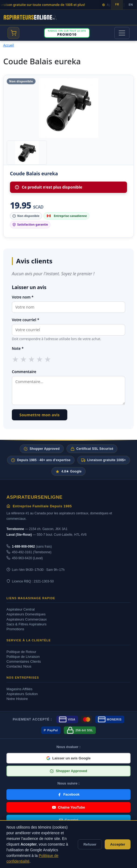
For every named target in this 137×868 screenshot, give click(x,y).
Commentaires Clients (24, 661)
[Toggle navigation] (122, 33)
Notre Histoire (17, 699)
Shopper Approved (42, 449)
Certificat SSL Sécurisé (92, 449)
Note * (18, 348)
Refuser (90, 844)
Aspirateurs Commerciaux (27, 619)
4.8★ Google (68, 472)
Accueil (9, 45)
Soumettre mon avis (40, 415)
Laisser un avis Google (68, 758)
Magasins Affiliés (20, 689)
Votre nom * (23, 297)
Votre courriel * (26, 320)
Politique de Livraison (23, 657)
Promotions (15, 629)
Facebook (68, 794)
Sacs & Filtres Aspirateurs (27, 624)
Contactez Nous (19, 666)
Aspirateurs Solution (22, 694)
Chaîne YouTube (68, 807)
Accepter (118, 844)
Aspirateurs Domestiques (26, 614)
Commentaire (24, 372)
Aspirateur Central (21, 609)
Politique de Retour (21, 652)
